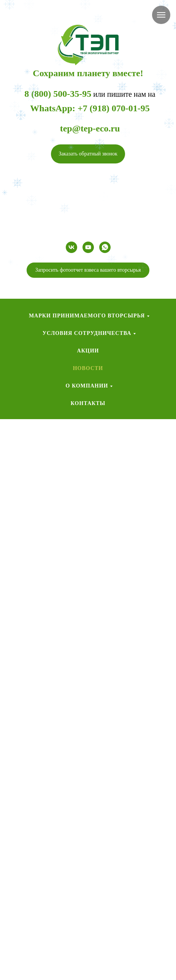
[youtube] (88, 247)
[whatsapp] (105, 247)
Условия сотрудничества (87, 333)
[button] (88, 154)
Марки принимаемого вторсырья (87, 316)
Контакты (88, 403)
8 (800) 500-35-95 (58, 94)
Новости (88, 368)
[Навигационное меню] (161, 15)
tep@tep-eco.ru (90, 128)
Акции (88, 351)
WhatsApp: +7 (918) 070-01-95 (90, 108)
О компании (87, 386)
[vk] (71, 247)
